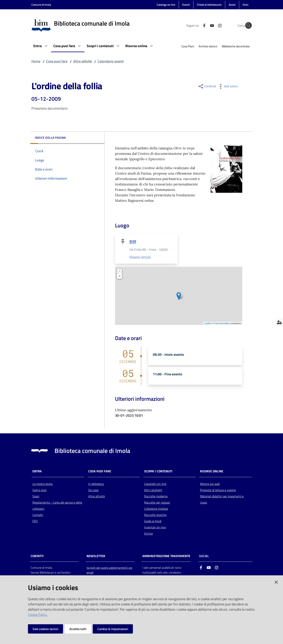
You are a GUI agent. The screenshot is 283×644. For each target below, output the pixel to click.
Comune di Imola (41, 5)
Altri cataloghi (153, 490)
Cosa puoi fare (57, 61)
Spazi (36, 496)
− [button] (120, 276)
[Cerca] (247, 25)
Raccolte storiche (155, 515)
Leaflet (207, 324)
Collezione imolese (156, 509)
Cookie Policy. (38, 615)
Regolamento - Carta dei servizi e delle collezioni (57, 506)
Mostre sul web (210, 484)
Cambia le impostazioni (113, 629)
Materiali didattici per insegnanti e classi (222, 499)
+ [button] (120, 271)
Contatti (38, 515)
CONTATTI (37, 556)
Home (36, 61)
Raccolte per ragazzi (157, 503)
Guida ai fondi (153, 521)
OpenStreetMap (222, 324)
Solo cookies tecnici (45, 629)
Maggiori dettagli (140, 257)
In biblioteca (96, 484)
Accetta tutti (78, 629)
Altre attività (83, 61)
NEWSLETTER (96, 556)
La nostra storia (42, 484)
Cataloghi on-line (155, 484)
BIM (133, 241)
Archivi (148, 534)
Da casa (93, 490)
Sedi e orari (39, 490)
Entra (37, 471)
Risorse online (212, 471)
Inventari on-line (155, 527)
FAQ (35, 521)
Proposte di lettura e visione (218, 490)
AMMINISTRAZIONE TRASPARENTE (166, 556)
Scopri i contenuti (158, 471)
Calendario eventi (111, 61)
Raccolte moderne (156, 496)
